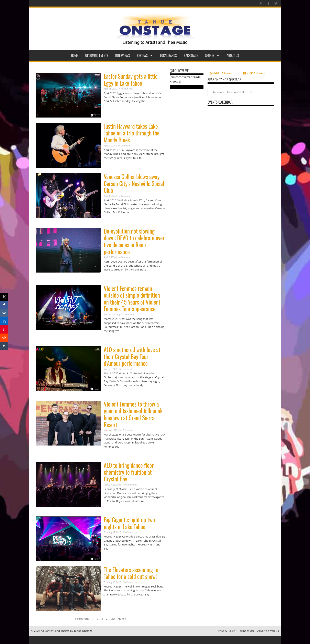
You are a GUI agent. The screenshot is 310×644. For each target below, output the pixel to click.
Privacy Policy (227, 631)
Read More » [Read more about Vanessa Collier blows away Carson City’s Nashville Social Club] (111, 220)
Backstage (191, 55)
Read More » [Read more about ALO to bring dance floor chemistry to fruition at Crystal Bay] (111, 509)
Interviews (123, 55)
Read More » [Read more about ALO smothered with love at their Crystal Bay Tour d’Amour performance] (111, 393)
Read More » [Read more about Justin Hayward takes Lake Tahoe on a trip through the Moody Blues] (111, 166)
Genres (212, 55)
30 (113, 619)
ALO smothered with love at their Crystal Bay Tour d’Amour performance (132, 356)
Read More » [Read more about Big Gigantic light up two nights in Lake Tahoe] (111, 556)
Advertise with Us (268, 631)
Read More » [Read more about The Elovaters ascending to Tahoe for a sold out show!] (111, 602)
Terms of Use (246, 631)
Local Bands (168, 55)
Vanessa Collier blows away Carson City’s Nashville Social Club (134, 183)
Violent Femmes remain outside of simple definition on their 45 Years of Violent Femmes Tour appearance (132, 299)
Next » (122, 619)
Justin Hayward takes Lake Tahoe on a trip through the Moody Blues (132, 133)
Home (75, 55)
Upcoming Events (97, 55)
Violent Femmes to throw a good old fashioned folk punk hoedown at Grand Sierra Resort (133, 414)
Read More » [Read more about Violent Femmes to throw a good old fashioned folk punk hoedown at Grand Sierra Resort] (111, 454)
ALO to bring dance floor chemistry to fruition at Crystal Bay (129, 472)
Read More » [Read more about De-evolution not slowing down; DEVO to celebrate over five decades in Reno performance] (111, 278)
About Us (233, 55)
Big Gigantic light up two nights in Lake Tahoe (129, 523)
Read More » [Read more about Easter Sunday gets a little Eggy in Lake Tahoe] (111, 109)
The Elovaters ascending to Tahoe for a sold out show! (131, 573)
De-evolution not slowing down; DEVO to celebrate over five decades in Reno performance (134, 241)
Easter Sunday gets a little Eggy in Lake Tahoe (131, 80)
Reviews (145, 55)
